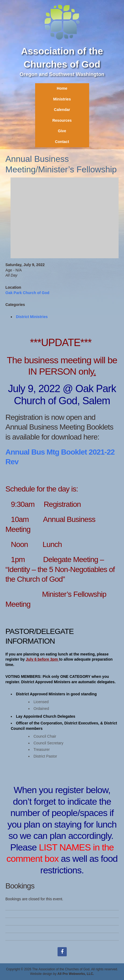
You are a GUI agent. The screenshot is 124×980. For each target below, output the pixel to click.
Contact (62, 142)
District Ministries (32, 317)
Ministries (62, 99)
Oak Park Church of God (27, 293)
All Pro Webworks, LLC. (76, 974)
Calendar (62, 110)
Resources (62, 120)
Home (62, 88)
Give (62, 131)
